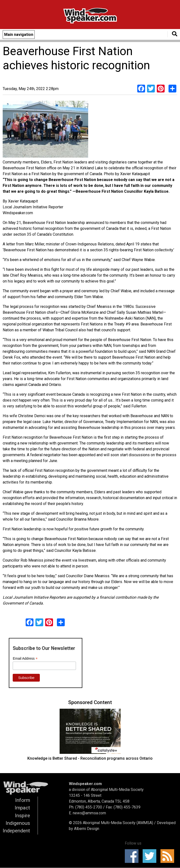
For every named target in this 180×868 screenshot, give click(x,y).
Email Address (25, 659)
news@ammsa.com (89, 813)
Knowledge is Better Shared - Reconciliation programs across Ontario (90, 758)
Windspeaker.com (85, 784)
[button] (45, 130)
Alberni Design (87, 829)
